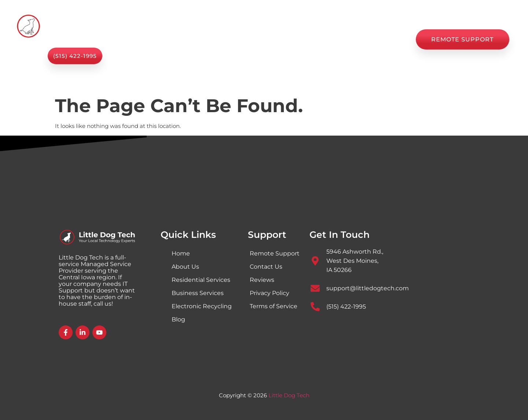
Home (156, 39)
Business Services (198, 293)
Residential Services (201, 280)
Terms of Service (274, 306)
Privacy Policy (269, 293)
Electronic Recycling (202, 306)
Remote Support (275, 253)
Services (197, 39)
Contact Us (386, 39)
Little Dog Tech (289, 395)
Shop (279, 39)
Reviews (342, 39)
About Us (243, 39)
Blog (309, 39)
